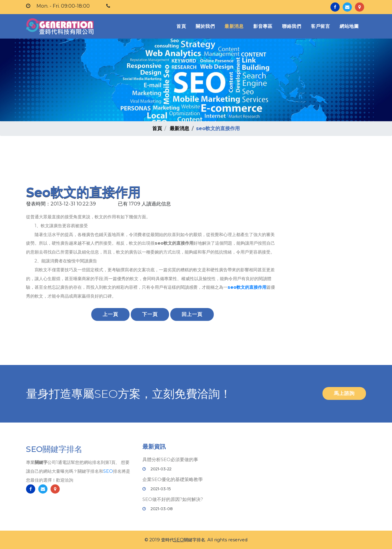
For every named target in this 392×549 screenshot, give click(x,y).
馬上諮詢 (344, 393)
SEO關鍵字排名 (54, 450)
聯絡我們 (292, 26)
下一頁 (150, 314)
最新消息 (234, 26)
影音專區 (263, 26)
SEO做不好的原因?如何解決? (173, 499)
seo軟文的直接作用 (247, 287)
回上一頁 (192, 314)
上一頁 (110, 314)
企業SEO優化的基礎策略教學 (173, 479)
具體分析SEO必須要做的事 (170, 459)
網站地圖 (349, 26)
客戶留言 (320, 26)
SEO (108, 472)
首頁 (182, 26)
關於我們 (205, 26)
